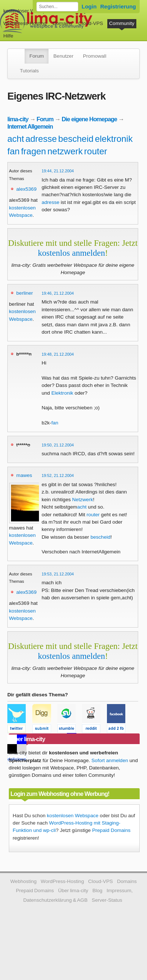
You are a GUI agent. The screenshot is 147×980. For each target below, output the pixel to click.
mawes (24, 475)
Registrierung (118, 6)
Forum (37, 56)
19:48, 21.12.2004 (58, 354)
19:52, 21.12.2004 (58, 475)
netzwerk (65, 151)
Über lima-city (73, 891)
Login (89, 6)
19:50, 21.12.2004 (58, 445)
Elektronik (62, 393)
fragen (33, 151)
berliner (24, 293)
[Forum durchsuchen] (57, 7)
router (96, 151)
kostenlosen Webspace (73, 816)
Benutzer (63, 56)
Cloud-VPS (91, 23)
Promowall (95, 56)
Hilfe (8, 36)
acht (16, 139)
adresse (41, 139)
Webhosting (24, 881)
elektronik (114, 139)
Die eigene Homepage (89, 119)
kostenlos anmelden (71, 253)
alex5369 (26, 189)
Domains (62, 23)
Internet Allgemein (30, 126)
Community (122, 23)
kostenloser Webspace (28, 11)
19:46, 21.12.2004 (58, 293)
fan (13, 151)
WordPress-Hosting (25, 23)
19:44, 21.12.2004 (58, 171)
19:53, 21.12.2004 (58, 574)
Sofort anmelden (110, 760)
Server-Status (107, 900)
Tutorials (29, 71)
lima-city (18, 119)
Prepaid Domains (111, 830)
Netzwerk (83, 500)
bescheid (76, 139)
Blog (97, 891)
